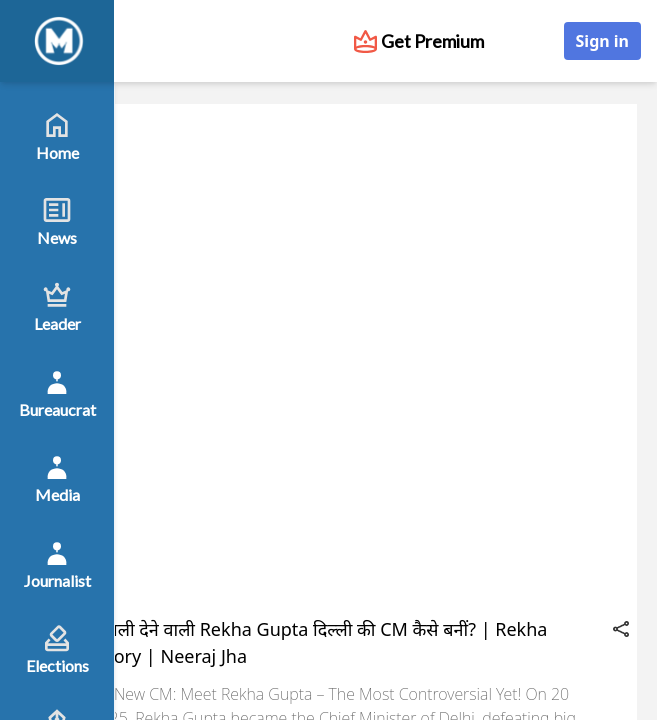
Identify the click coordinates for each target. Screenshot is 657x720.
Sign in (602, 41)
